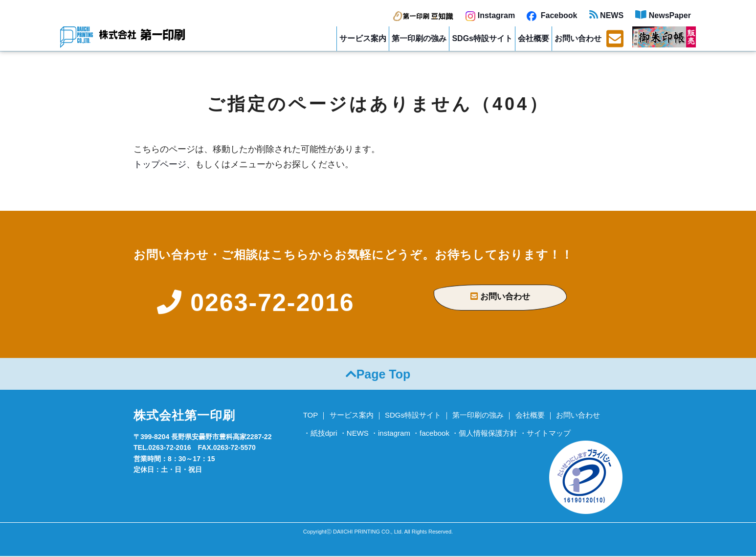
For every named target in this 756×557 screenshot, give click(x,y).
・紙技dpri (320, 434)
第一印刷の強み (419, 38)
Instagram (490, 15)
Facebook (552, 15)
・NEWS (354, 434)
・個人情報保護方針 (484, 434)
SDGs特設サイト (482, 38)
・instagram (390, 434)
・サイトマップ (545, 434)
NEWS (606, 15)
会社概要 (534, 38)
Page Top (378, 375)
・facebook (431, 434)
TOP (311, 416)
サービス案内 (363, 38)
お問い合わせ (578, 38)
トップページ (160, 164)
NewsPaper (663, 15)
